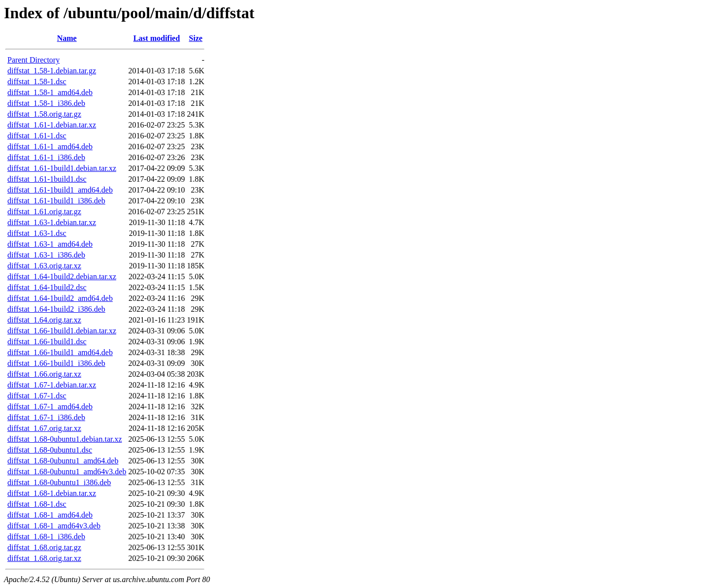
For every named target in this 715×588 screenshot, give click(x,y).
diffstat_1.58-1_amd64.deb (50, 92)
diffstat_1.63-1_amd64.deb (50, 244)
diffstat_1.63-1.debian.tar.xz (52, 222)
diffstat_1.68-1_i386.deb (46, 537)
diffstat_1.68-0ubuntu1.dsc (50, 450)
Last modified (157, 38)
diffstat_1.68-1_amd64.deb (50, 515)
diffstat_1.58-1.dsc (37, 82)
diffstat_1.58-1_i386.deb (46, 103)
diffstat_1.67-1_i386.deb (46, 417)
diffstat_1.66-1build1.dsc (47, 342)
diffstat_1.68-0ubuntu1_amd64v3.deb (67, 472)
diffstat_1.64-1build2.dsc (47, 287)
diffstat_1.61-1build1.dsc (47, 179)
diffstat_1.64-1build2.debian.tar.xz (62, 277)
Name (67, 38)
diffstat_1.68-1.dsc (37, 504)
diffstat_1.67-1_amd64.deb (50, 407)
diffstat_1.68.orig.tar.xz (44, 558)
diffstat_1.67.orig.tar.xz (44, 428)
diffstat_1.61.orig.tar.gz (44, 212)
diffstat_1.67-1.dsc (37, 396)
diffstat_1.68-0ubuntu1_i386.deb (59, 482)
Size (196, 38)
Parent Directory (33, 60)
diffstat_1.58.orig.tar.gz (44, 114)
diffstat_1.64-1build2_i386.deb (56, 309)
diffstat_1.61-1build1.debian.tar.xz (62, 168)
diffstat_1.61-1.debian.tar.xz (52, 125)
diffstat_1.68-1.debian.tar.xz (52, 493)
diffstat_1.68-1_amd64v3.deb (54, 526)
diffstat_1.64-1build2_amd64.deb (60, 298)
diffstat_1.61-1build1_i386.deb (56, 201)
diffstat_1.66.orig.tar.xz (44, 374)
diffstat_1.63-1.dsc (37, 233)
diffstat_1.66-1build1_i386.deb (56, 363)
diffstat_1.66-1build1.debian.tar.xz (62, 331)
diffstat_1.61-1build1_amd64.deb (60, 190)
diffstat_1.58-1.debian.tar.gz (52, 71)
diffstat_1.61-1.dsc (37, 136)
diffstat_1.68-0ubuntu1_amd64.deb (63, 461)
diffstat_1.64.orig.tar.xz (44, 320)
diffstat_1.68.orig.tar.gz (44, 547)
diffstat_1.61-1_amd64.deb (50, 147)
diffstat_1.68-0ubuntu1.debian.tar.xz (65, 439)
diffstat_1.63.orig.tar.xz (44, 266)
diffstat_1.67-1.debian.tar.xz (52, 385)
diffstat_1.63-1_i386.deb (46, 255)
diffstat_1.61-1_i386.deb (46, 157)
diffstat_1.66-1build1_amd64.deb (60, 352)
